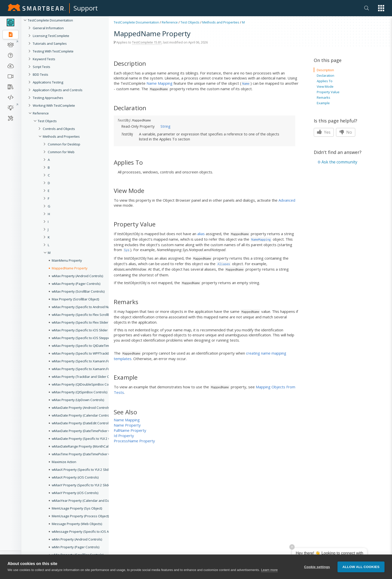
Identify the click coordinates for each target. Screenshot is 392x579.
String (165, 126)
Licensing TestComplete (51, 36)
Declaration (325, 75)
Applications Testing (48, 82)
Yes (324, 132)
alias (201, 234)
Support (86, 8)
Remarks (323, 97)
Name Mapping (159, 83)
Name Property (127, 425)
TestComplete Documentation (50, 20)
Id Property (124, 436)
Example (323, 103)
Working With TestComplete (54, 105)
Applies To (325, 81)
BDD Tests (40, 74)
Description (325, 70)
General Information (48, 28)
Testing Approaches (48, 98)
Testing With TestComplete (53, 51)
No (346, 132)
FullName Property (130, 430)
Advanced (287, 200)
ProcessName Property (134, 441)
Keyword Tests (44, 59)
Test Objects (47, 121)
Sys (127, 250)
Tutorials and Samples (50, 43)
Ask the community (339, 162)
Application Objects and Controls (58, 90)
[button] (381, 8)
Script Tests (41, 67)
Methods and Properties (221, 22)
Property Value (328, 92)
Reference (41, 113)
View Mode (325, 86)
